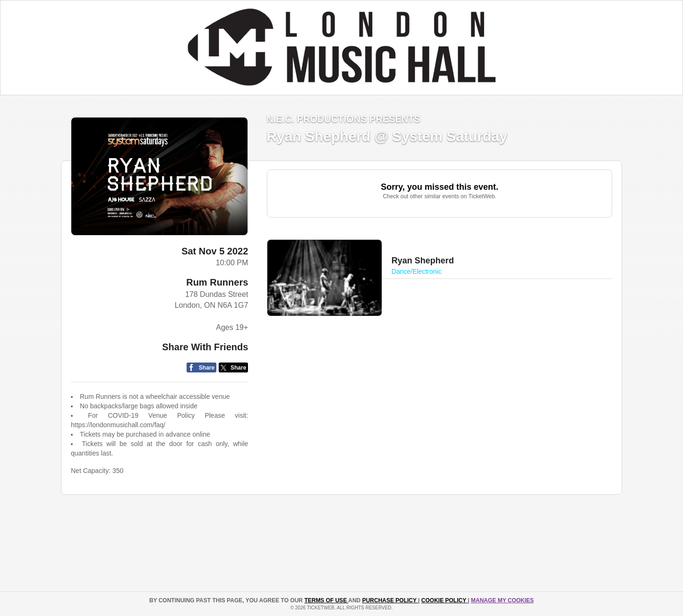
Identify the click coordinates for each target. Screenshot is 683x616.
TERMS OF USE (326, 600)
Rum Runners (217, 282)
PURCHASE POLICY (390, 600)
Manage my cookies (502, 600)
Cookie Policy (444, 600)
